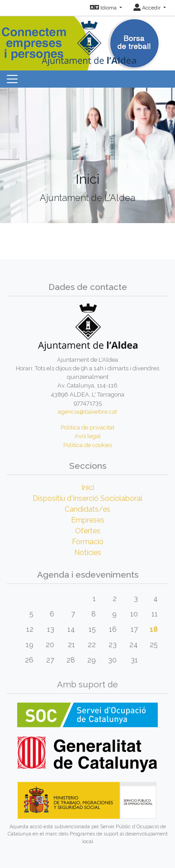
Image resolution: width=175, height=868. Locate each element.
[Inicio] (88, 40)
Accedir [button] (148, 8)
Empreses (88, 520)
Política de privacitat (87, 427)
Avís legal (88, 436)
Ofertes (88, 531)
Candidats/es (87, 509)
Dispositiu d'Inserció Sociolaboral (87, 498)
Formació (88, 542)
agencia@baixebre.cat (87, 412)
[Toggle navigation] (12, 79)
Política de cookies (88, 445)
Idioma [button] (104, 8)
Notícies (88, 553)
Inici (88, 488)
